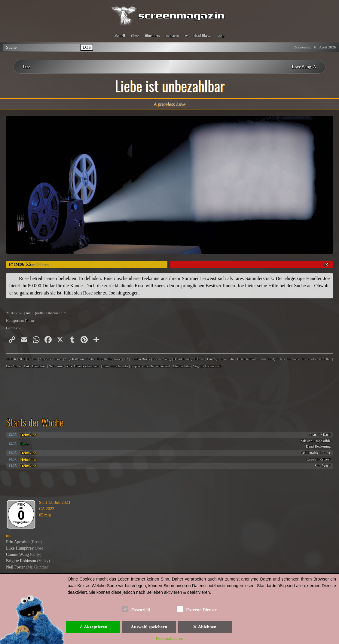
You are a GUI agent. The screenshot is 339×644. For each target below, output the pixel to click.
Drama (200, 359)
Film (231, 359)
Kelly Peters (277, 359)
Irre (27, 67)
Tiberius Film (181, 366)
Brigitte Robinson (109, 359)
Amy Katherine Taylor (79, 359)
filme (135, 36)
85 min (32, 359)
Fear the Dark (320, 435)
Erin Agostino (217, 359)
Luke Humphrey (35, 366)
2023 (22, 359)
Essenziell (136, 609)
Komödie (294, 359)
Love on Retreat (319, 459)
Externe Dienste (197, 609)
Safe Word (323, 466)
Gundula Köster (248, 359)
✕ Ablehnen (205, 627)
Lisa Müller (14, 366)
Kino (24, 444)
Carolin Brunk (140, 359)
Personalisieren (169, 638)
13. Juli (11, 359)
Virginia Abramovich (207, 366)
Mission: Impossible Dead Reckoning (316, 444)
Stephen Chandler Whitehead (150, 366)
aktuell (120, 36)
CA (126, 359)
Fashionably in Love (315, 453)
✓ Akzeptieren (93, 627)
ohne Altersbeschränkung (83, 366)
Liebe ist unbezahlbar (317, 359)
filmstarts (152, 36)
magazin (172, 36)
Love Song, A (304, 67)
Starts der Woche (35, 422)
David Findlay (183, 359)
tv (186, 36)
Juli (263, 359)
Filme (30, 321)
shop (221, 36)
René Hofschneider (115, 366)
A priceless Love (51, 359)
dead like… (203, 36)
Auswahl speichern (149, 627)
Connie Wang (162, 359)
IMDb (19, 264)
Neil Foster (56, 366)
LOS (87, 47)
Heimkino (28, 435)
